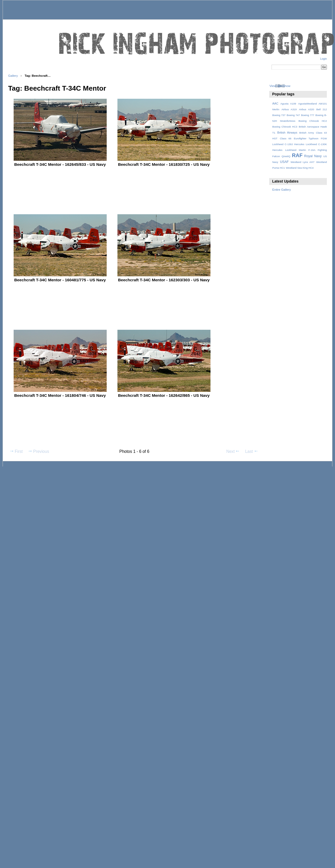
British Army (307, 133)
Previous (39, 451)
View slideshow (280, 86)
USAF (284, 162)
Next (233, 451)
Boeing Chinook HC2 (313, 121)
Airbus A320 (306, 109)
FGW (324, 138)
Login (324, 59)
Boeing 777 (307, 115)
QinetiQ (286, 156)
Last (252, 451)
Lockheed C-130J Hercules (288, 144)
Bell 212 (322, 109)
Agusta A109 (288, 104)
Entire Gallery (282, 189)
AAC (275, 103)
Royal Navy (313, 156)
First (16, 451)
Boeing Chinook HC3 (285, 127)
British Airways (287, 133)
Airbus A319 (289, 109)
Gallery (13, 76)
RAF (297, 155)
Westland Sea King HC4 (300, 168)
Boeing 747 (293, 115)
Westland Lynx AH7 (302, 162)
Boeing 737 (279, 115)
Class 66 (286, 138)
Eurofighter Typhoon (306, 138)
